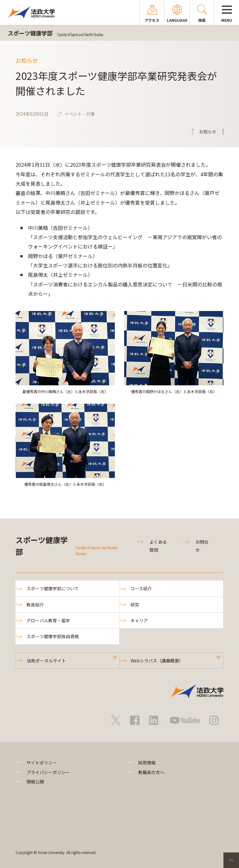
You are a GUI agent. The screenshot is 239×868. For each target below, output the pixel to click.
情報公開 (35, 782)
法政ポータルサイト (46, 661)
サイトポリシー (42, 763)
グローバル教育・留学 (48, 620)
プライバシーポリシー (48, 772)
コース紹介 (141, 588)
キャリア (139, 620)
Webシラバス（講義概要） (157, 661)
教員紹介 (35, 605)
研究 (135, 605)
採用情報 (147, 763)
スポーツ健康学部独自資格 (53, 636)
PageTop (231, 860)
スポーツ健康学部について (53, 588)
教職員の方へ (151, 772)
